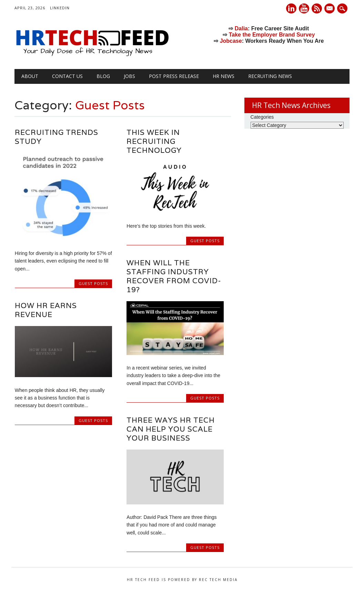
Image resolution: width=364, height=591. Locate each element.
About (30, 76)
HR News (224, 76)
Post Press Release (174, 76)
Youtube (304, 8)
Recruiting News (270, 76)
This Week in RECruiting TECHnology (154, 141)
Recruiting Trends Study (57, 137)
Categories (262, 117)
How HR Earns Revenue (46, 310)
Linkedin (291, 8)
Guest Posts (93, 283)
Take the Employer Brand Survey (272, 35)
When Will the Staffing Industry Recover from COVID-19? (174, 276)
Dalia (241, 28)
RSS (317, 8)
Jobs (129, 76)
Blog (103, 76)
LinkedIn (60, 8)
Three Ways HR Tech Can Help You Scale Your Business (171, 429)
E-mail (330, 9)
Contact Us (67, 76)
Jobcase (231, 41)
